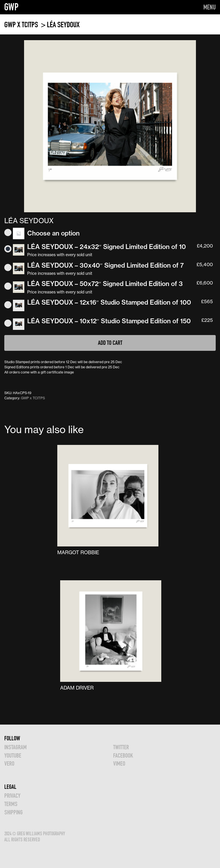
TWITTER (121, 747)
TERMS (11, 804)
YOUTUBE (13, 755)
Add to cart (110, 343)
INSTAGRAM (15, 747)
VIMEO (119, 763)
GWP (11, 7)
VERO (9, 763)
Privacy (12, 796)
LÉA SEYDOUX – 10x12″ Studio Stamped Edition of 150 (109, 321)
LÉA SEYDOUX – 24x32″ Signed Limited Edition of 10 (107, 247)
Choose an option (53, 233)
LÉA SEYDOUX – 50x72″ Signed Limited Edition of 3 (105, 284)
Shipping (13, 812)
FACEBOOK (123, 755)
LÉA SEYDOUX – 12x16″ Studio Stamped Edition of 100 (109, 302)
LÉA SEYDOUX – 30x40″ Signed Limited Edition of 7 (105, 265)
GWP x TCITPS (22, 25)
